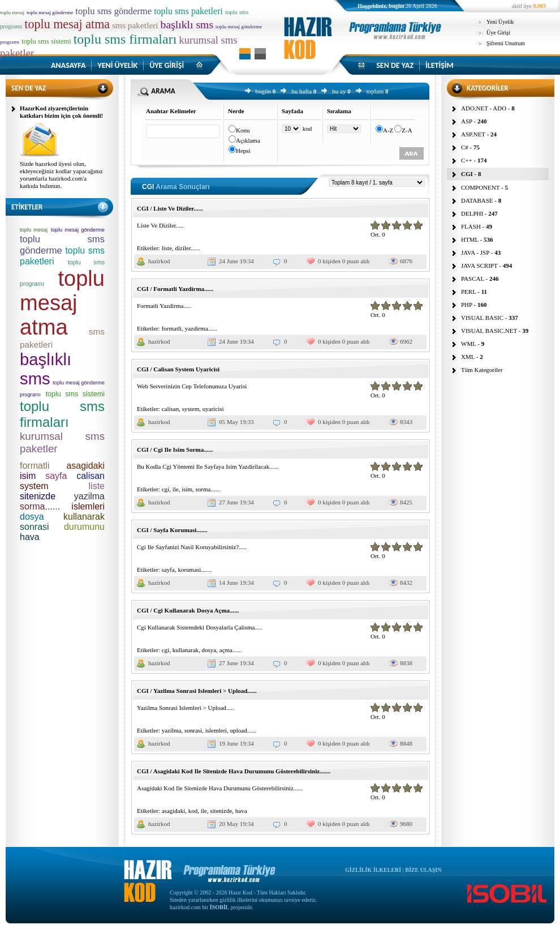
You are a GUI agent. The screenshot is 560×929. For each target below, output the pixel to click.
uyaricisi (213, 409)
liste (167, 248)
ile (176, 489)
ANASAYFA (68, 65)
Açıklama (248, 140)
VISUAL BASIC (482, 318)
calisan (171, 409)
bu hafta (301, 91)
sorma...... (208, 489)
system (191, 409)
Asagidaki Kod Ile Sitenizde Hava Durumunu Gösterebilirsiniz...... (220, 788)
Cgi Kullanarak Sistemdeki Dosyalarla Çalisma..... (200, 627)
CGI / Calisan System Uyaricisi (178, 369)
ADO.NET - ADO (484, 108)
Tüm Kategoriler (482, 370)
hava (241, 811)
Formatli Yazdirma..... (164, 306)
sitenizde (221, 811)
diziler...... (188, 248)
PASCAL (473, 279)
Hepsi (243, 151)
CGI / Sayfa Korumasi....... (172, 530)
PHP (467, 305)
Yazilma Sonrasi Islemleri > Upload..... (186, 708)
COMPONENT (480, 187)
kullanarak (186, 650)
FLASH (471, 226)
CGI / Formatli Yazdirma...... (175, 289)
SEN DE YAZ (395, 65)
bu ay (339, 91)
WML (468, 344)
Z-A (407, 130)
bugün (264, 91)
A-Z (388, 130)
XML (468, 357)
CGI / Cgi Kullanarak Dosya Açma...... (188, 610)
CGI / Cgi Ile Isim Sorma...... (175, 449)
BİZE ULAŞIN (423, 870)
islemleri (216, 730)
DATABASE (477, 200)
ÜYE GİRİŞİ (167, 65)
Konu (243, 130)
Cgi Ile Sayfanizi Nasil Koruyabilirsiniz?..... (192, 547)
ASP (467, 121)
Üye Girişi (498, 33)
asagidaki (174, 811)
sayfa (168, 570)
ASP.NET (473, 134)
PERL (469, 292)
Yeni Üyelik (500, 22)
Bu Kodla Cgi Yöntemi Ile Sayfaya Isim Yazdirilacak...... (208, 466)
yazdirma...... (201, 328)
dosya (209, 650)
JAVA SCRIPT (479, 266)
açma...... (231, 650)
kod (193, 811)
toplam (375, 91)
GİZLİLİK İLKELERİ (373, 870)
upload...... (243, 730)
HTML (470, 239)
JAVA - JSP (475, 252)
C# (465, 147)
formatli (172, 328)
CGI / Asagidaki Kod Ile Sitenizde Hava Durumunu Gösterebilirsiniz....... (234, 771)
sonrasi (193, 730)
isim (187, 489)
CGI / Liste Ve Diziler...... (170, 208)
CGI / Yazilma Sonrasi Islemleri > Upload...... (197, 691)
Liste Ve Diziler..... (160, 225)
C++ (467, 160)
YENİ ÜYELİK (117, 65)
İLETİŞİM (440, 65)
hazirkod (159, 261)
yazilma (172, 730)
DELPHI (472, 213)
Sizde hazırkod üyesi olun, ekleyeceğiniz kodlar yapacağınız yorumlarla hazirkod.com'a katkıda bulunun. (61, 175)
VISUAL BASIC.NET (489, 331)
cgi (165, 489)
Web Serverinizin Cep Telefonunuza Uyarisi (192, 386)
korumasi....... (195, 570)
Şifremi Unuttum (506, 43)
